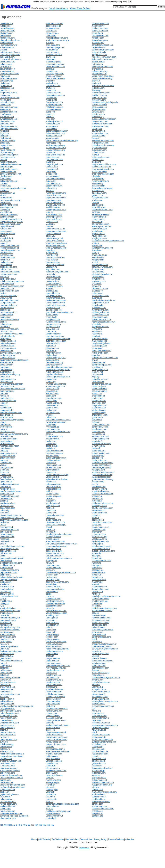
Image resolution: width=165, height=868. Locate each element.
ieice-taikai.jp (52, 260)
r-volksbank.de (53, 427)
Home (34, 839)
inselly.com (97, 393)
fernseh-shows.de (8, 682)
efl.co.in (3, 236)
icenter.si (96, 685)
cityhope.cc (97, 565)
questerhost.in (98, 114)
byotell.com (51, 463)
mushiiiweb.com (7, 763)
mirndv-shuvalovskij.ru (56, 525)
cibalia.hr (96, 176)
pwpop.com (51, 513)
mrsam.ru (4, 644)
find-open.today (53, 701)
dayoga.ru (50, 236)
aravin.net (50, 632)
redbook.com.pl (7, 102)
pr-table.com (98, 811)
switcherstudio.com (55, 453)
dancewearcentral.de (101, 167)
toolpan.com (6, 582)
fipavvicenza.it (6, 527)
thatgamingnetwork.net (102, 768)
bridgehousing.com (9, 580)
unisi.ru (49, 627)
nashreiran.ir (6, 138)
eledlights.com (7, 33)
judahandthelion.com (55, 298)
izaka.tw (4, 183)
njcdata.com (51, 410)
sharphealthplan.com (55, 541)
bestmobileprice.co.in (10, 169)
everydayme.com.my (101, 226)
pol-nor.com (51, 188)
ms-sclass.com (7, 506)
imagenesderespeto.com (11, 813)
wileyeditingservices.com (11, 334)
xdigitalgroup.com (54, 105)
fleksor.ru (96, 670)
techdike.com (52, 637)
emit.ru (3, 293)
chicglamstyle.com (54, 286)
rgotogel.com (6, 759)
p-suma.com (52, 129)
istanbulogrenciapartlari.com (59, 534)
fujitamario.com (53, 308)
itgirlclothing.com (53, 62)
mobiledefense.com (55, 670)
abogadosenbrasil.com (10, 40)
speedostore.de (99, 737)
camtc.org (96, 286)
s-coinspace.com (54, 537)
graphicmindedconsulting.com (59, 312)
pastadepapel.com (54, 651)
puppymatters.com (100, 303)
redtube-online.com (9, 274)
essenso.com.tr (7, 699)
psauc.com (51, 396)
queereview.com (99, 150)
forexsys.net (97, 372)
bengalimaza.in (53, 506)
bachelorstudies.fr (8, 279)
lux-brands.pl (52, 50)
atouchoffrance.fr (8, 69)
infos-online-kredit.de (55, 155)
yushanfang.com (99, 806)
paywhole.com (7, 145)
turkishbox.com (99, 773)
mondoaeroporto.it (8, 312)
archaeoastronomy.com (102, 661)
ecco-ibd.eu (51, 584)
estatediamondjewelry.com (58, 370)
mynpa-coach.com (8, 804)
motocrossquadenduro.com (12, 389)
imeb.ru (95, 243)
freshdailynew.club (100, 541)
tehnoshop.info (7, 255)
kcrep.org (50, 620)
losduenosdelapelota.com (57, 725)
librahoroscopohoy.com (102, 739)
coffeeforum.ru (98, 152)
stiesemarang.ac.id (55, 680)
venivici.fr (50, 792)
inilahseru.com (98, 186)
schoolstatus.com (8, 637)
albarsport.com (7, 124)
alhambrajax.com (8, 818)
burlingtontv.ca (7, 398)
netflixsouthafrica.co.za (102, 503)
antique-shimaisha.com (10, 224)
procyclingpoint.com (55, 74)
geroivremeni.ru (7, 391)
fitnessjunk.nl (52, 169)
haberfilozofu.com (100, 379)
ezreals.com (97, 804)
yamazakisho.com (54, 761)
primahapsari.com (54, 217)
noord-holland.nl (7, 150)
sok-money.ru (98, 179)
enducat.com (52, 773)
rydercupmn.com (53, 353)
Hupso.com (84, 847)
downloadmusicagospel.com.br (106, 677)
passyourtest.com (100, 198)
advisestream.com (100, 126)
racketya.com (6, 642)
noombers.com (53, 565)
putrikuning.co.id (99, 780)
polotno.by (5, 510)
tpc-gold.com (98, 160)
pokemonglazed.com (101, 637)
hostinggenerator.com (56, 210)
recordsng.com (53, 580)
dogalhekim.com (7, 508)
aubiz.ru (50, 491)
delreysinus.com (7, 773)
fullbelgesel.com (7, 38)
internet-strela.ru (53, 549)
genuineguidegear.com (10, 711)
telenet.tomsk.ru (99, 217)
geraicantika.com (100, 107)
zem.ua (49, 434)
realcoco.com (6, 231)
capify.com (97, 525)
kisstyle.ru (5, 697)
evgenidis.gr (97, 577)
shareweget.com (99, 346)
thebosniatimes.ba (54, 203)
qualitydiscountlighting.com (58, 811)
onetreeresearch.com (101, 646)
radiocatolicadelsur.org (102, 78)
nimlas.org (5, 83)
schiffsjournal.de (99, 171)
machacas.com (7, 386)
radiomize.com (98, 627)
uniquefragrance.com (10, 713)
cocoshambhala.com (101, 560)
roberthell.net (52, 255)
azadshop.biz (98, 257)
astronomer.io (98, 520)
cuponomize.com (100, 587)
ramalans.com (52, 677)
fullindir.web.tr (6, 625)
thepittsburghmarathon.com (12, 785)
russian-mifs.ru (53, 281)
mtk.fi (94, 732)
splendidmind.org (54, 310)
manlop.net (51, 171)
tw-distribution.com (9, 439)
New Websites (72, 839)
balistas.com (6, 475)
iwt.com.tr (4, 737)
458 (40, 825)
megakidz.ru (97, 813)
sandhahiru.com (99, 429)
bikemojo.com (52, 494)
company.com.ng (100, 489)
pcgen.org (5, 136)
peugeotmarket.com (9, 129)
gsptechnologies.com (10, 794)
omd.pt (3, 544)
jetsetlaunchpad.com (9, 570)
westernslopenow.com (10, 630)
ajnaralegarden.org (9, 768)
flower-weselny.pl (54, 284)
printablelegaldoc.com (10, 250)
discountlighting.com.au (11, 515)
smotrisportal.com (54, 76)
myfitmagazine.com (101, 312)
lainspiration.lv (6, 477)
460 (48, 825)
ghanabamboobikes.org (102, 479)
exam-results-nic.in (55, 735)
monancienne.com (100, 310)
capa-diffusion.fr (7, 226)
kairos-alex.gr (52, 315)
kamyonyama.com (54, 711)
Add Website (44, 839)
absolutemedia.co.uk (101, 546)
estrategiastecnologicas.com (105, 701)
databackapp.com (8, 343)
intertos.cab (97, 245)
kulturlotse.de (98, 191)
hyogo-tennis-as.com (9, 74)
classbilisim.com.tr (54, 718)
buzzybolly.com (53, 319)
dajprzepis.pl (98, 720)
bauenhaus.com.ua (9, 107)
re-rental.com (52, 71)
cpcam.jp (4, 501)
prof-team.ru (51, 98)
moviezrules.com (100, 658)
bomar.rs (50, 723)
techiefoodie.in (98, 704)
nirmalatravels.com (55, 644)
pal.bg (49, 594)
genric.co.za (97, 195)
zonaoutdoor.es (7, 71)
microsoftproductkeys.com (58, 377)
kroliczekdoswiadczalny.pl (58, 40)
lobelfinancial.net (8, 503)
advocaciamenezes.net (10, 174)
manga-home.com (100, 31)
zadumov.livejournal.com (11, 775)
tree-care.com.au (54, 556)
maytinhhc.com (7, 288)
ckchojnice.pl (98, 69)
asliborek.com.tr (7, 346)
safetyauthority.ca (100, 370)
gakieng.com (6, 64)
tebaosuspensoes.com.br (11, 778)
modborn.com (6, 331)
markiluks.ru (6, 685)
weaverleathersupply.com (11, 384)
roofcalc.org (51, 577)
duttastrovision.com (101, 453)
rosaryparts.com (7, 157)
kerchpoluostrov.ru (8, 45)
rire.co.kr (4, 393)
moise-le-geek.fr (7, 28)
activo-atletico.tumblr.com (11, 577)
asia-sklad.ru (52, 391)
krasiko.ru (4, 584)
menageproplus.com (9, 549)
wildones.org (98, 183)
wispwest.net (6, 298)
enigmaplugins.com (101, 699)
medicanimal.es (53, 279)
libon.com (4, 472)
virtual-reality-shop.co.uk (103, 76)
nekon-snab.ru (7, 799)
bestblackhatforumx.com (103, 809)
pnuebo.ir (96, 336)
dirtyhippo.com (53, 639)
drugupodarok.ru (7, 708)
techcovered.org (99, 537)
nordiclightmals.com (101, 682)
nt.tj (93, 708)
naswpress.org (7, 534)
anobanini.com (98, 794)
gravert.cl (50, 114)
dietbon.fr (96, 448)
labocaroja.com (53, 124)
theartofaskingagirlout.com (58, 665)
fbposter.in (97, 575)
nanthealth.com (99, 634)
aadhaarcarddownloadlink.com (14, 434)
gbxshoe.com (6, 176)
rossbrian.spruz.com (55, 265)
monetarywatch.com (55, 241)
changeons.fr (6, 665)
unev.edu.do (51, 799)
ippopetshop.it (98, 234)
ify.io (2, 606)
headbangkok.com (8, 305)
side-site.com (52, 575)
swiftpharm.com (53, 759)
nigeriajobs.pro (53, 634)
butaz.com (51, 112)
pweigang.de (52, 790)
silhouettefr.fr (98, 272)
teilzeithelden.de (7, 336)
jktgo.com (4, 133)
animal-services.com (9, 329)
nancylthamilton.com (101, 618)
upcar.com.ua (6, 482)
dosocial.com (52, 763)
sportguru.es (52, 560)
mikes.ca (50, 117)
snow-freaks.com (8, 687)
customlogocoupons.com (103, 706)
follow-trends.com (54, 692)
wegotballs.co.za (99, 55)
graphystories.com (54, 160)
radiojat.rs (96, 563)
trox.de (3, 525)
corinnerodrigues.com (102, 365)
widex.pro (50, 570)
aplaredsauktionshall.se (57, 479)
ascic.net (50, 747)
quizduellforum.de (100, 751)
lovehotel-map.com (9, 78)
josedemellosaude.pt (9, 248)
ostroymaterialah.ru (101, 718)
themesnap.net (99, 362)
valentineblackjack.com (56, 613)
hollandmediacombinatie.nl (12, 754)
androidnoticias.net (55, 24)
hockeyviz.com (7, 262)
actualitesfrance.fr (54, 55)
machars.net (97, 582)
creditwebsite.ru (53, 460)
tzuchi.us (50, 596)
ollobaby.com (6, 198)
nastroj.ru (50, 508)
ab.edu (3, 195)
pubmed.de (97, 298)
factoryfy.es (97, 129)
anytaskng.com (99, 281)
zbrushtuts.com (99, 534)
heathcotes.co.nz (54, 143)
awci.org (4, 742)
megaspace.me (53, 658)
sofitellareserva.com (55, 694)
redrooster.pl (98, 64)
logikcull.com (52, 83)
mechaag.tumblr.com (9, 446)
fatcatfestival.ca (7, 479)
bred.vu (3, 160)
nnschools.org (6, 24)
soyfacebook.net (7, 790)
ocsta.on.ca (51, 444)
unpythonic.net (53, 470)
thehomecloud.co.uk (101, 692)
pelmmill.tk (5, 310)
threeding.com (6, 498)
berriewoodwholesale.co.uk (58, 420)
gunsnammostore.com (56, 458)
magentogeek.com (54, 164)
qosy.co (95, 613)
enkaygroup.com (8, 458)
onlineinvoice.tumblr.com (103, 145)
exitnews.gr (97, 766)
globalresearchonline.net (11, 661)
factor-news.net (7, 444)
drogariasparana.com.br (57, 708)
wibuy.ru (96, 787)
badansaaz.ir (98, 276)
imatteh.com (97, 231)
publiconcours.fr (99, 797)
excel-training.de (7, 62)
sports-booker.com (8, 267)
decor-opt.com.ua (100, 288)
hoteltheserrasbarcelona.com (59, 558)
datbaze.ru (5, 749)
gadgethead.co (99, 109)
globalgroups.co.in (8, 126)
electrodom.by (52, 625)
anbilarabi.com (7, 701)
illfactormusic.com (8, 341)
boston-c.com (52, 654)
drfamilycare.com (54, 398)
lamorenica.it (6, 692)
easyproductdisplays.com (11, 222)
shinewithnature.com (9, 723)
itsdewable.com (53, 28)
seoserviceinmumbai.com (11, 756)
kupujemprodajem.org (102, 785)
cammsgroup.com (8, 348)
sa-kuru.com (97, 348)
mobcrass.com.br (8, 735)
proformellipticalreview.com (12, 787)
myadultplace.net (54, 742)
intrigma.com (98, 680)
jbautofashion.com (100, 589)
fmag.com (50, 119)
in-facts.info (5, 26)
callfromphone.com (100, 224)
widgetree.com (53, 439)
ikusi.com (4, 513)
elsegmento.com (53, 568)
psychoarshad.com (55, 374)
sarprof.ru (4, 276)
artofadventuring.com (56, 179)
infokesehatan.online (9, 484)
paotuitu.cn (5, 90)
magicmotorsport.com (56, 744)
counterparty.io (99, 131)
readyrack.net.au (53, 487)
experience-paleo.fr (101, 214)
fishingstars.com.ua (101, 620)
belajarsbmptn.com (9, 181)
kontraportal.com (8, 140)
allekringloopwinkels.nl (102, 274)
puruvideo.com (53, 329)
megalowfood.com (8, 162)
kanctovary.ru (98, 43)
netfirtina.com (52, 756)
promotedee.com (54, 109)
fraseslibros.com (99, 229)
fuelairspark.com (7, 31)
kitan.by (49, 809)
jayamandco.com (100, 148)
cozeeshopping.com (9, 155)
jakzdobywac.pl (53, 503)
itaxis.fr (49, 527)
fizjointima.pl (6, 66)
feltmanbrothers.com (55, 133)
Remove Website (116, 839)
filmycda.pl (5, 210)
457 (36, 825)
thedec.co (50, 529)
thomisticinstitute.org (55, 257)
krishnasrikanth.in (54, 754)
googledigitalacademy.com (12, 558)
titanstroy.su (5, 680)
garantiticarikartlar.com (102, 475)
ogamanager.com (8, 379)
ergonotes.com (53, 269)
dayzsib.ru (97, 355)
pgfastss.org (97, 816)
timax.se (50, 415)
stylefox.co (97, 284)
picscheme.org (7, 152)
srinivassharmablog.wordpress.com (108, 241)
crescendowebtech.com (11, 761)
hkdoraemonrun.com (55, 522)
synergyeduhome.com (56, 422)
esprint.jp (96, 515)
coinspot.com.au (7, 193)
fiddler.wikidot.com (54, 436)
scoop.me (4, 148)
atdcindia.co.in (7, 253)
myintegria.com (53, 682)
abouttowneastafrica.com (57, 582)
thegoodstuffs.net (54, 219)
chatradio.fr (51, 818)
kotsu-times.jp (98, 770)
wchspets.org (6, 623)
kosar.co (50, 43)
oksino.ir (96, 422)
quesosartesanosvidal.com (104, 119)
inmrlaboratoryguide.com (57, 272)
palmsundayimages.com (103, 50)
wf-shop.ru (51, 532)
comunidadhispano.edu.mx (12, 546)
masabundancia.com (101, 319)
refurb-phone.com (100, 353)
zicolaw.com (97, 498)
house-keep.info (99, 236)
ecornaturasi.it (6, 362)
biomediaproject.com (9, 529)
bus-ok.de (5, 615)
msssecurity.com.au (101, 723)
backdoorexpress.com (56, 300)
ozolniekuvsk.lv (7, 217)
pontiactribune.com (100, 599)
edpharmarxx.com (8, 551)
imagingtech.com (100, 238)
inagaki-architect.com (101, 465)
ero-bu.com (97, 420)
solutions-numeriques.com (12, 281)
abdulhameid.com (54, 646)
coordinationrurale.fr (101, 549)
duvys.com (51, 472)
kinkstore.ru (97, 222)
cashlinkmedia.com (9, 112)
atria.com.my (98, 117)
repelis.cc (50, 498)
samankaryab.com (100, 654)
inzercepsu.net (53, 176)
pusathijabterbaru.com (56, 720)
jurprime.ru (51, 346)
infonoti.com (6, 317)
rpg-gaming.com (53, 324)
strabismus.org (7, 415)
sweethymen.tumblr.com (103, 140)
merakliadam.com (54, 685)
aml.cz (95, 360)
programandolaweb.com (103, 169)
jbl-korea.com (6, 265)
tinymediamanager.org (56, 384)
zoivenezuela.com (8, 401)
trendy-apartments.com (102, 66)
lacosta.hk (51, 152)
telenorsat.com (7, 350)
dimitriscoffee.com (8, 171)
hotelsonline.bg (99, 413)
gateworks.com (99, 763)
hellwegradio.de (99, 730)
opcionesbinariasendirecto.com (14, 360)
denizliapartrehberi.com (102, 463)
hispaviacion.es (7, 654)
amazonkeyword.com (56, 303)
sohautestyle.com (100, 133)
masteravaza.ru (7, 689)
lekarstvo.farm (6, 417)
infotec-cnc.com (53, 728)
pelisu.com (51, 417)
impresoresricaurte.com (57, 243)
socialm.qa (5, 95)
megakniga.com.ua (100, 527)
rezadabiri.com (7, 436)
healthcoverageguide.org (57, 649)
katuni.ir (95, 518)
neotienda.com (99, 47)
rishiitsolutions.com (55, 107)
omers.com (51, 35)
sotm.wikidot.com (54, 214)
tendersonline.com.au (56, 305)
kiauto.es (96, 775)
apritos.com (5, 780)
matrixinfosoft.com (8, 718)
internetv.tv (97, 532)
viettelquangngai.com (56, 145)
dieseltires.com (99, 487)
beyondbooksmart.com (102, 210)
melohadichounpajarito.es (104, 300)
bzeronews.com (7, 284)
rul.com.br (50, 274)
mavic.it (95, 155)
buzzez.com (5, 241)
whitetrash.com (7, 117)
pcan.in (3, 322)
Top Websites (58, 839)
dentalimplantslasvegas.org (104, 608)
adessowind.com (53, 699)
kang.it (3, 422)
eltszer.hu (50, 797)
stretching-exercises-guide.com (14, 816)
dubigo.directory (7, 728)
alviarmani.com (53, 768)
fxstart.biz (4, 131)
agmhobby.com (53, 293)
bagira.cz (50, 778)
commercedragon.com (56, 546)
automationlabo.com (9, 300)
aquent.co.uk (6, 532)
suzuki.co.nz (97, 367)
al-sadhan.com (53, 348)
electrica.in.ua (52, 393)
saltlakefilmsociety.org (10, 374)
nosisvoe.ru (97, 334)
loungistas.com (7, 725)
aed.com (4, 460)
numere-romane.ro (100, 181)
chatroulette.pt (98, 396)
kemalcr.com (6, 229)
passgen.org (97, 747)
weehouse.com (7, 494)
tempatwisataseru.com (56, 248)
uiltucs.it (96, 656)
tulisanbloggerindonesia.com (105, 725)
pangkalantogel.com (101, 343)
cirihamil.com (6, 324)
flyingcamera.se (99, 778)
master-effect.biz (99, 105)
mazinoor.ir (5, 260)
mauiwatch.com (99, 615)
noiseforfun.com (53, 86)
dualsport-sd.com (100, 28)
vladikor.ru (51, 224)
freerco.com (5, 100)
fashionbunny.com (100, 40)
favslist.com (51, 673)
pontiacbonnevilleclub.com (58, 432)
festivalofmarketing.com (11, 651)
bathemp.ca (97, 293)
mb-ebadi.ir (97, 501)
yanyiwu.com (98, 112)
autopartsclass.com (101, 157)
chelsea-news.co (8, 358)
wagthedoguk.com (8, 93)
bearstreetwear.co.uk (55, 66)
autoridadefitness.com (56, 341)
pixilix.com (51, 730)
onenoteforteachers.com (103, 174)
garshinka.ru (6, 658)
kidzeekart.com (7, 587)
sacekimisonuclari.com (56, 770)
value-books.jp (52, 477)
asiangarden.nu (99, 401)
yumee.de (96, 553)
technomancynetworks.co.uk (13, 188)
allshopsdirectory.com (10, 627)
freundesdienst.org (54, 362)
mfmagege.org (98, 451)
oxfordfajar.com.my (100, 728)
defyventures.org (99, 71)
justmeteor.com (99, 759)
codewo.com (52, 713)
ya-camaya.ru (52, 126)
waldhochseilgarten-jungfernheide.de (17, 706)
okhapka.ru (5, 143)
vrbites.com (97, 200)
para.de (95, 203)
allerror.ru (96, 81)
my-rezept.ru (98, 544)
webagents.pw (52, 782)
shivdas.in (5, 191)
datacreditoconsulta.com (57, 131)
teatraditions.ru (99, 572)
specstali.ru (97, 324)
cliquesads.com (53, 413)
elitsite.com (5, 797)
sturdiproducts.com (100, 623)
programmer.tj (52, 52)
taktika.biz (5, 522)
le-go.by (50, 212)
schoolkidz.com (99, 744)
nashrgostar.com (99, 460)
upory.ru (4, 429)
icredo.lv (4, 403)
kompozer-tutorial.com (10, 770)
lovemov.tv (51, 482)
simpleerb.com (7, 315)
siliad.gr (3, 50)
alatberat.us (5, 109)
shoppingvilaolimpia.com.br (104, 644)
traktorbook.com (99, 98)
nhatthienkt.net (99, 799)
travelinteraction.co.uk (10, 694)
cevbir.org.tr (5, 809)
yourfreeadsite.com (55, 689)
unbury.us (4, 649)
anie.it (95, 639)
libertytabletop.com (100, 668)
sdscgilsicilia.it (6, 238)
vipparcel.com (52, 138)
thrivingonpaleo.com (101, 802)
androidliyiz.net (99, 207)
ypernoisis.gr (98, 687)
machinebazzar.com (101, 93)
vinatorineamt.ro (99, 74)
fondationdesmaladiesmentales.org (62, 140)
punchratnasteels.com (10, 272)
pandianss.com (7, 639)
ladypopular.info (53, 587)
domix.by (4, 451)
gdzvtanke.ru (6, 86)
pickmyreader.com (100, 35)
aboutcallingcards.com (10, 677)
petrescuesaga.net (54, 238)
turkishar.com (6, 670)
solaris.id (50, 288)
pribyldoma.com (7, 704)
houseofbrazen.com (55, 515)
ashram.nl (5, 668)
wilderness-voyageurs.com (104, 57)
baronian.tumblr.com (55, 336)
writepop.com (98, 260)
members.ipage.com (55, 47)
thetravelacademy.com (102, 188)
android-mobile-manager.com (59, 367)
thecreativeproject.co (55, 95)
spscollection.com (54, 606)
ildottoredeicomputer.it (56, 148)
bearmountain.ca (8, 732)
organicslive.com (53, 663)
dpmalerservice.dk (100, 427)
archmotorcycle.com (55, 589)
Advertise (130, 839)
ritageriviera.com (99, 405)
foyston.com (6, 203)
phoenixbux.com (7, 121)
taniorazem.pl (52, 405)
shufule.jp (50, 88)
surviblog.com (52, 615)
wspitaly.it (96, 377)
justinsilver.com (99, 100)
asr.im (3, 556)
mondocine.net (53, 806)
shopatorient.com (100, 415)
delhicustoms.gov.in (9, 205)
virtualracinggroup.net (56, 358)
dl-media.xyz (52, 687)
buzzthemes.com (54, 675)
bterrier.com (97, 790)
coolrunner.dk (98, 205)
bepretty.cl (51, 250)
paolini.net (51, 448)
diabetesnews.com (100, 24)
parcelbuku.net (7, 782)
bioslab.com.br (98, 136)
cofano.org (51, 381)
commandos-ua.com (55, 64)
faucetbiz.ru (51, 350)
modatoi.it (96, 83)
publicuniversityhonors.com (104, 742)
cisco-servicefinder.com (11, 59)
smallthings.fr (6, 601)
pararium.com (98, 381)
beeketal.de (5, 35)
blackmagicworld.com (56, 205)
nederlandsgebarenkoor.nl (104, 322)
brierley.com (5, 424)
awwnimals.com (99, 580)
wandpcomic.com (54, 136)
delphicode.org (99, 761)
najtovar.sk (5, 76)
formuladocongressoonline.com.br (61, 544)
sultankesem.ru (7, 47)
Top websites (6, 825)
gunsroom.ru (98, 417)
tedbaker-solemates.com (103, 86)
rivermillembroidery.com (103, 494)
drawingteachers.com (10, 245)
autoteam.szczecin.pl (101, 444)
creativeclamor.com (9, 596)
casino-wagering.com (101, 467)
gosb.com (50, 706)
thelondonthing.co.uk (55, 229)
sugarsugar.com (7, 766)
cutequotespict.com (101, 424)
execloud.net (52, 291)
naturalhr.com (98, 675)
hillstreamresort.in (8, 802)
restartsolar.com (7, 432)
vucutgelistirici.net (8, 608)
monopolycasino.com (101, 350)
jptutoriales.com (99, 410)
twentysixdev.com (100, 265)
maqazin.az (97, 568)
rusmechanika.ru (53, 276)
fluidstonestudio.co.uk (56, 322)
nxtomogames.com (55, 372)
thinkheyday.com (53, 334)
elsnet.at (96, 138)
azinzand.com (6, 751)
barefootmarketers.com (10, 491)
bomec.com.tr (98, 219)
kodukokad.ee (6, 568)
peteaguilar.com (7, 88)
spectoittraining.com (101, 491)
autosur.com (51, 401)
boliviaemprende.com (56, 603)
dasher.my (5, 792)
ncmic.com (51, 90)
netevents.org (6, 560)
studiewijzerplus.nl (54, 121)
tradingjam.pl (52, 618)
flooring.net (51, 424)
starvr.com (51, 57)
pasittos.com (98, 458)
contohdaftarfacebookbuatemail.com (62, 804)
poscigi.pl (4, 603)
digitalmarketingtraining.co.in (105, 102)
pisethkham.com (7, 257)
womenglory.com (54, 496)
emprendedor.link (100, 339)
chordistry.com (7, 613)
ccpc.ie (3, 599)
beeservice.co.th (53, 26)
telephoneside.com (100, 327)
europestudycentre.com (102, 630)
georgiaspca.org (53, 200)
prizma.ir (4, 730)
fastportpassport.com (101, 477)
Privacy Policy (100, 839)
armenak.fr (5, 327)
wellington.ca (6, 212)
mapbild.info (51, 100)
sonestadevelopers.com (103, 45)
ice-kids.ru (97, 606)
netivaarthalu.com (100, 754)
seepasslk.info (6, 410)
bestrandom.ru (98, 432)
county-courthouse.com (102, 508)
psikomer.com (98, 749)
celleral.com (97, 592)
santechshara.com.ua (102, 384)
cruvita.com (97, 603)
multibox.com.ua (99, 95)
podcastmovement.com (56, 739)
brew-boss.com (53, 45)
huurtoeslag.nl (6, 167)
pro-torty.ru (51, 794)
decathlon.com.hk (54, 186)
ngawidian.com (99, 529)
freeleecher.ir (52, 592)
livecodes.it (51, 501)
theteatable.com (7, 57)
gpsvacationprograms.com (12, 518)
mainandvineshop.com (10, 611)
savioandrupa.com (100, 436)
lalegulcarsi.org (53, 327)
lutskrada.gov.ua (7, 355)
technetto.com (52, 389)
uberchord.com (99, 665)
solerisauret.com (53, 93)
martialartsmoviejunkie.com (104, 792)
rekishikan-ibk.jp (7, 489)
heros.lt (3, 663)
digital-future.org (53, 520)
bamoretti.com (52, 157)
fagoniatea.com (53, 704)
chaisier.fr (50, 81)
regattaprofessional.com (57, 38)
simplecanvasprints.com (11, 563)
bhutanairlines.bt (99, 513)
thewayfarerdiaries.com (102, 124)
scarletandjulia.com (9, 716)
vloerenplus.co (98, 510)
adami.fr (50, 802)
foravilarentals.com (100, 296)
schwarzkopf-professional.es (105, 649)
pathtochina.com (53, 484)
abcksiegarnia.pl (99, 506)
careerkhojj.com (99, 386)
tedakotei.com (98, 88)
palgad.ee (5, 675)
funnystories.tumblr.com (57, 737)
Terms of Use (86, 839)
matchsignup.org (8, 811)
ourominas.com (53, 429)
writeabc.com (98, 38)
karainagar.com (7, 207)
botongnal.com (7, 467)
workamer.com (7, 43)
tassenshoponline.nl (9, 646)
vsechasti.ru (51, 267)
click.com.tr (97, 642)
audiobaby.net (6, 81)
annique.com (52, 167)
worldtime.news (53, 207)
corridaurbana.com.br (56, 749)
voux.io (3, 465)
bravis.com (51, 510)
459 (44, 825)
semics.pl (50, 69)
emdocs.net (97, 398)
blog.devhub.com (100, 121)
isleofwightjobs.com (55, 601)
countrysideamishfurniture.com (14, 520)
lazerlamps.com (53, 813)
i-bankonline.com (54, 465)
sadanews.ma (6, 656)
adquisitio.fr (97, 441)
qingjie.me (97, 162)
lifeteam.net (5, 186)
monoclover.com (53, 780)
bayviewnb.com (7, 632)
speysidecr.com (99, 308)
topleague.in (6, 339)
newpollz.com (6, 673)
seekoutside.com (8, 806)
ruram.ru (50, 563)
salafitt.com (97, 331)
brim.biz (49, 226)
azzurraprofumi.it (99, 391)
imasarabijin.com (54, 489)
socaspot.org (98, 570)
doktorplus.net (52, 661)
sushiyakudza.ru (7, 565)
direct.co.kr (51, 630)
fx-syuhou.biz (98, 305)
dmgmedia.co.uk (99, 255)
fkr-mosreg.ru (98, 455)
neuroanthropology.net (10, 618)
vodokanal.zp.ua (99, 539)
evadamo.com (52, 360)
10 (29, 825)
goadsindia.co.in (53, 234)
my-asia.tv (97, 651)
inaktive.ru (51, 162)
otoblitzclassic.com (9, 296)
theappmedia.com (54, 775)
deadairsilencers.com (56, 78)
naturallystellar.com (55, 451)
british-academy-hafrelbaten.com (61, 572)
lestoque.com (98, 482)
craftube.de (51, 331)
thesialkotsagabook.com (103, 782)
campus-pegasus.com (10, 55)
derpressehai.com (54, 365)
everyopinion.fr (99, 694)
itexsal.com (97, 250)
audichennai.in (52, 623)
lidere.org (96, 90)
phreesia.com (6, 370)
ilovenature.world (8, 455)
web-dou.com (6, 427)
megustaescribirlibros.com (104, 164)
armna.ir (96, 584)
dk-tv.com (50, 518)
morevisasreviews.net (56, 668)
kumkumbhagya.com (55, 386)
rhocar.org (5, 539)
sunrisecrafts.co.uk (100, 315)
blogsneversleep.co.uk (56, 732)
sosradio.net (6, 179)
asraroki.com (98, 632)
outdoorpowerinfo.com (10, 52)
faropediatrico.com (54, 102)
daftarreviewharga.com (102, 267)
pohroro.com (6, 269)
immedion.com (53, 539)
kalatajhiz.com (98, 470)
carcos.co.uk (98, 374)
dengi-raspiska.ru (54, 551)
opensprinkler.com (8, 739)
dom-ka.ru (5, 367)
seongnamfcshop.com (56, 231)
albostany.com (6, 365)
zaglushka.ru (52, 253)
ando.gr (95, 253)
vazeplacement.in (8, 303)
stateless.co (97, 291)
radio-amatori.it (53, 343)
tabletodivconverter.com (103, 248)
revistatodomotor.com (10, 496)
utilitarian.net (6, 553)
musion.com (51, 379)
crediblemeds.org (100, 601)
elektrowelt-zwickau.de (56, 642)
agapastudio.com (8, 620)
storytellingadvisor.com (10, 353)
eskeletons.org (7, 744)
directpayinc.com (100, 389)
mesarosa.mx (98, 26)
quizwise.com (6, 747)
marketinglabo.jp (99, 341)
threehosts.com (53, 262)
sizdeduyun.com (99, 193)
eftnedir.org (97, 558)
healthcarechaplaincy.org (57, 475)
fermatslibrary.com (100, 143)
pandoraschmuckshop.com (58, 339)
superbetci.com (99, 408)
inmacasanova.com (55, 553)
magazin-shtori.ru (54, 403)
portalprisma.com (100, 317)
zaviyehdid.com (99, 403)
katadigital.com (99, 663)
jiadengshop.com (54, 467)
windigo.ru (97, 556)
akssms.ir (50, 787)
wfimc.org (96, 711)
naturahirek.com (99, 716)
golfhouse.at (6, 575)
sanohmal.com (7, 589)
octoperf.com (52, 222)
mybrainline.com (53, 195)
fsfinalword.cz (6, 463)
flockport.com (98, 269)
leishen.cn (51, 785)
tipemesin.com (7, 720)
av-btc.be (50, 608)
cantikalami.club (53, 599)
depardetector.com (8, 572)
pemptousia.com (99, 625)
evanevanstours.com (9, 291)
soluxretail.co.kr (99, 52)
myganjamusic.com (101, 439)
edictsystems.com (54, 296)
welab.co (50, 191)
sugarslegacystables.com (103, 551)
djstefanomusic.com (101, 735)
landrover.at (5, 487)
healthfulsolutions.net (10, 319)
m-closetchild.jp (53, 716)
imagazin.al (97, 496)
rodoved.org (5, 592)
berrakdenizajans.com (102, 522)
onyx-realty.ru (6, 441)
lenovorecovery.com (9, 214)
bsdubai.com (52, 408)
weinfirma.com (52, 455)
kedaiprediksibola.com (102, 611)
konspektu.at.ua (99, 689)
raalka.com (51, 441)
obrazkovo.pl (52, 446)
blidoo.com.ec (52, 33)
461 (52, 825)
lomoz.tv (4, 243)
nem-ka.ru (51, 59)
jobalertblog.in (98, 62)
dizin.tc (95, 484)
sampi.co (4, 405)
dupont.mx (51, 181)
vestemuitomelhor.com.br (103, 472)
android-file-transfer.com (11, 413)
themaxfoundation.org (10, 200)
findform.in (51, 766)
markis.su (4, 396)
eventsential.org (7, 372)
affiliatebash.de (7, 594)
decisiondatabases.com (11, 164)
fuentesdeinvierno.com (56, 611)
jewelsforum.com (8, 234)
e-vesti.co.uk (52, 174)
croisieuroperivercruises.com (105, 358)
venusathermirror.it (54, 816)
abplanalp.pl (51, 355)
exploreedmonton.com (56, 198)
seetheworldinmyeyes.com (12, 420)
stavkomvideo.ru (7, 634)
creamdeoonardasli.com (11, 219)
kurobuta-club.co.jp (100, 673)
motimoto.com (6, 381)
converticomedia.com (56, 697)
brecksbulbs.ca (7, 308)
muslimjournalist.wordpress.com (106, 596)
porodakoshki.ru (53, 183)
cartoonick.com (7, 541)
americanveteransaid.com (58, 751)
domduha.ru (97, 33)
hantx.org (96, 594)
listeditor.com (6, 408)
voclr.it (95, 262)
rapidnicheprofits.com (10, 98)
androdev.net (98, 713)
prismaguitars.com (8, 453)
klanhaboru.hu (98, 434)
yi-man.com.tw (98, 446)
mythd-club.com (7, 537)
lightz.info (96, 212)
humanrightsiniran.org (56, 193)
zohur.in (95, 756)
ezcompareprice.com (55, 245)
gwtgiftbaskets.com (9, 119)
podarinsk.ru (6, 448)
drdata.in (50, 656)
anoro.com (5, 377)
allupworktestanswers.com (12, 286)
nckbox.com (5, 105)
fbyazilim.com (98, 279)
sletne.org (5, 470)
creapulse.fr (51, 317)
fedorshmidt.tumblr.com (102, 59)
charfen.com (6, 114)
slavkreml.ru (51, 31)
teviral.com (97, 329)
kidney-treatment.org (55, 150)
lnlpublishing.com (100, 697)
